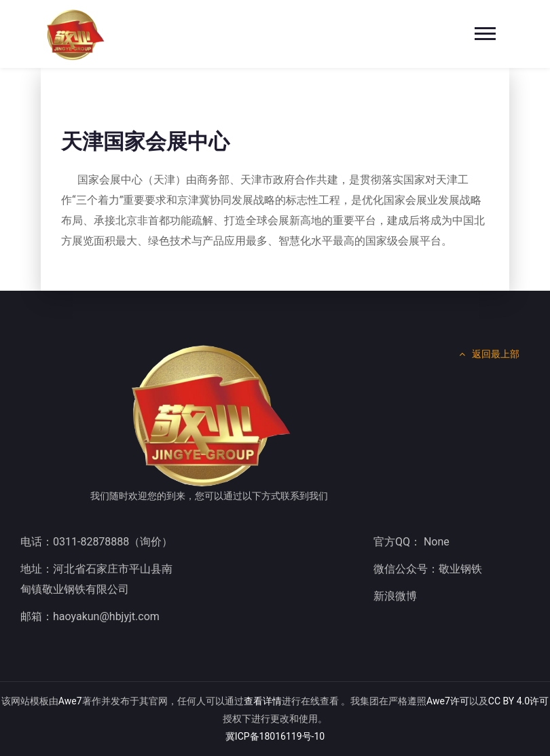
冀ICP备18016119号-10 (275, 736)
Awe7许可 (448, 701)
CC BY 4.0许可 (518, 701)
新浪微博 (395, 596)
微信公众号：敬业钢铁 (428, 569)
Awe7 (70, 701)
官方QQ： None (411, 542)
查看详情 (263, 701)
